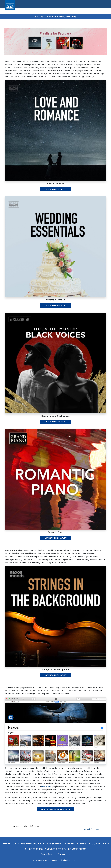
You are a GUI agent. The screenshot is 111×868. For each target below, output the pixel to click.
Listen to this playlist (56, 189)
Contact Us (100, 844)
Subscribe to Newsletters (67, 844)
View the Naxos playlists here (56, 809)
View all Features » (91, 829)
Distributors (32, 844)
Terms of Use (64, 854)
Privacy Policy (47, 854)
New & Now (47, 786)
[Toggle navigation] (105, 4)
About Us (10, 844)
